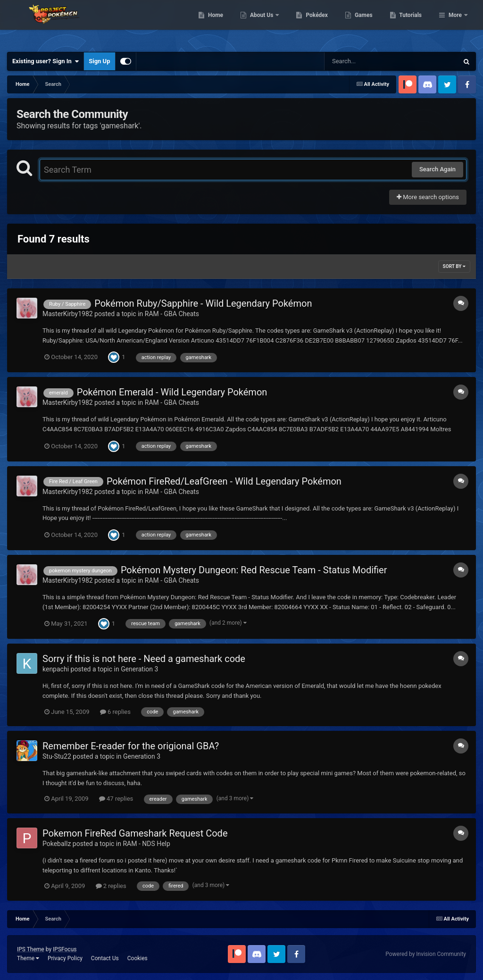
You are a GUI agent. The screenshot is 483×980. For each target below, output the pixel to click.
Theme (28, 958)
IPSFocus (65, 949)
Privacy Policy (65, 958)
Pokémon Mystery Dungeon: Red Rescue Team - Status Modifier (254, 570)
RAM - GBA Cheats (172, 314)
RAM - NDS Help (146, 844)
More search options (428, 197)
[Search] (367, 61)
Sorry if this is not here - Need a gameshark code (144, 659)
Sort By (454, 266)
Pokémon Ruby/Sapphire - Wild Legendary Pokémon (203, 303)
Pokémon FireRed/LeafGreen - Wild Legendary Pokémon (224, 481)
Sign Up (99, 61)
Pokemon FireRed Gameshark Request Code (135, 833)
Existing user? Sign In (46, 61)
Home (264, 24)
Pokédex (366, 24)
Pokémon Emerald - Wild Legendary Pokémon (172, 392)
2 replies (111, 886)
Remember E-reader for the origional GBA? (131, 746)
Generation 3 (139, 669)
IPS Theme (31, 949)
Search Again (437, 169)
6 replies (115, 712)
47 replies (116, 799)
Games (412, 24)
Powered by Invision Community (426, 954)
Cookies (137, 958)
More (455, 24)
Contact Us (105, 958)
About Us (311, 24)
